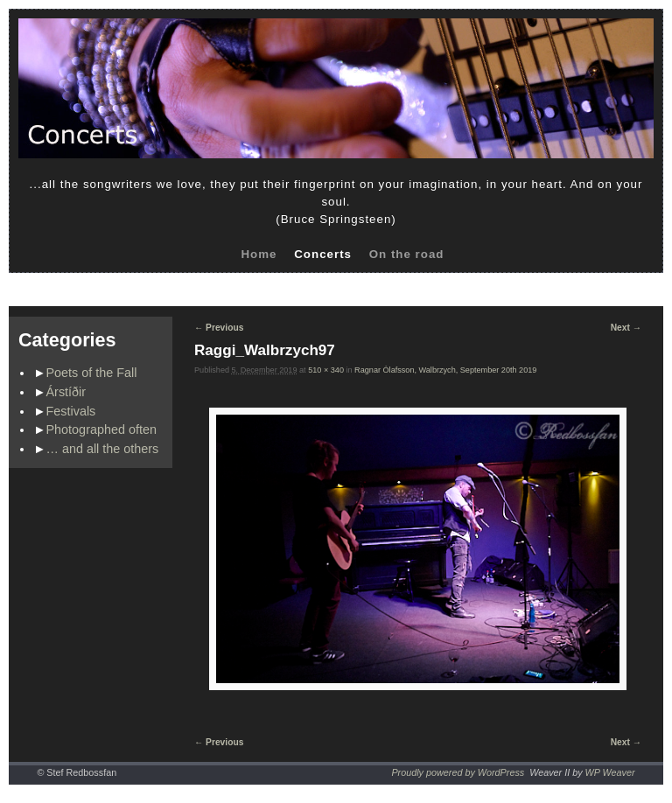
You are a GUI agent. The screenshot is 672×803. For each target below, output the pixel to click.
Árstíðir (66, 392)
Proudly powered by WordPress (458, 772)
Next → (626, 328)
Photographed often (101, 429)
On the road (407, 254)
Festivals (71, 411)
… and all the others (103, 449)
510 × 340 (326, 370)
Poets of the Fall (92, 373)
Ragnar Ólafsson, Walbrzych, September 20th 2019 (445, 370)
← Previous (219, 328)
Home (259, 254)
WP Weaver (610, 772)
